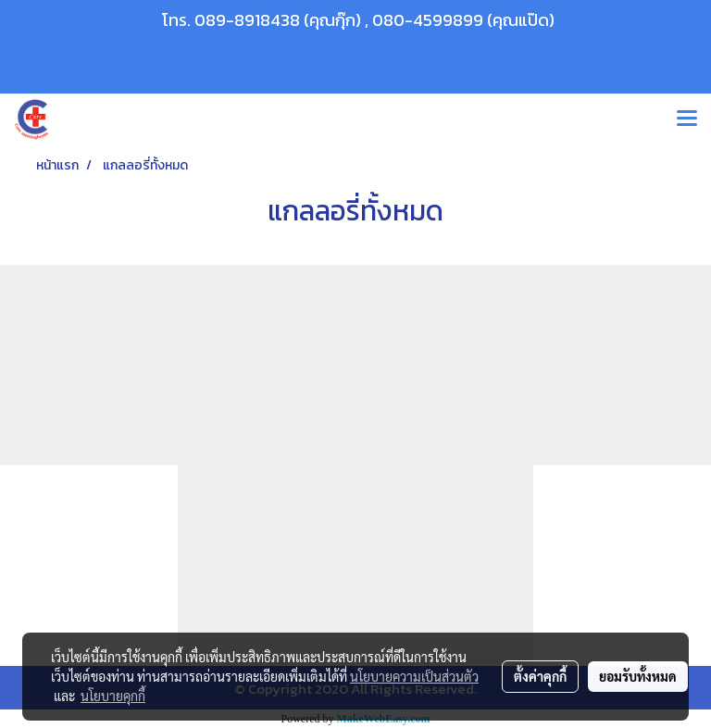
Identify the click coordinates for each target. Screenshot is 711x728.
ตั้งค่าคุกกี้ (540, 676)
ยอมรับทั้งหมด (638, 676)
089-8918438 (247, 20)
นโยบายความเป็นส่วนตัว (414, 676)
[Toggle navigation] (687, 119)
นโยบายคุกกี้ (113, 696)
